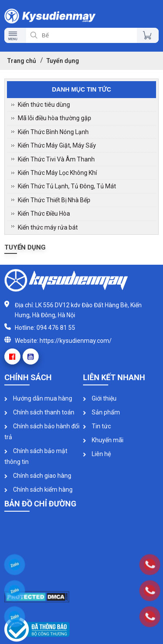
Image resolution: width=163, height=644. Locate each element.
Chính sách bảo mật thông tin (36, 456)
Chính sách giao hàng (38, 476)
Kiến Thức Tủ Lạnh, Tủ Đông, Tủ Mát (67, 186)
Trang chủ (22, 61)
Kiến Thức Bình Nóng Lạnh (53, 132)
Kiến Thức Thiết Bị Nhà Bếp (54, 200)
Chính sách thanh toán (39, 412)
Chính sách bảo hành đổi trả (42, 432)
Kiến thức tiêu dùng (44, 105)
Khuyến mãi (103, 440)
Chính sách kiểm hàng (38, 490)
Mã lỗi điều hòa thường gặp (55, 118)
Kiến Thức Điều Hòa (44, 214)
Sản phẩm (101, 412)
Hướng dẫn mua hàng (38, 398)
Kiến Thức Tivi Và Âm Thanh (56, 159)
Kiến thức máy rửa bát (48, 227)
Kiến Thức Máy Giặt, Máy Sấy (57, 145)
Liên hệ (97, 454)
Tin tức (97, 426)
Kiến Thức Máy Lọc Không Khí (57, 173)
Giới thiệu (100, 398)
